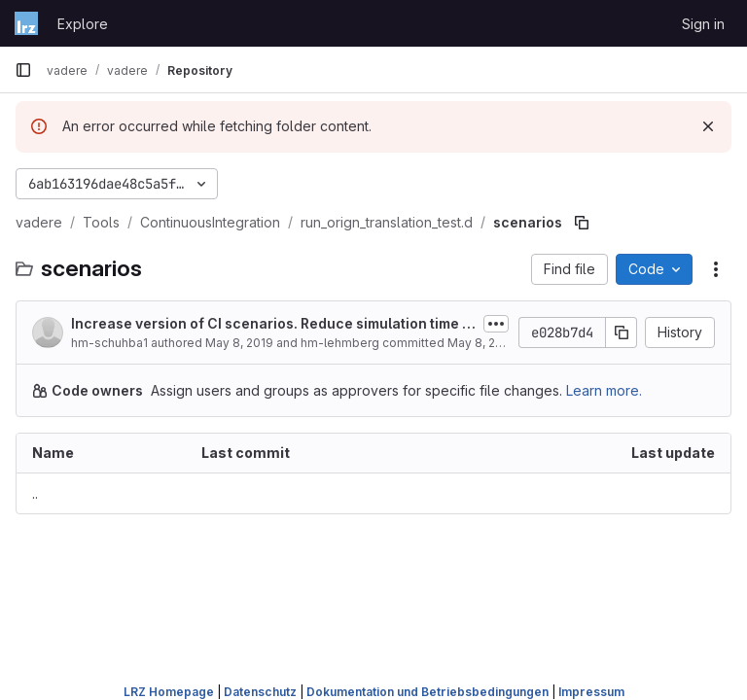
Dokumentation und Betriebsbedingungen (427, 692)
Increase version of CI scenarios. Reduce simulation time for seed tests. (269, 324)
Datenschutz (260, 692)
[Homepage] (26, 23)
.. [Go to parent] (35, 493)
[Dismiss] (708, 126)
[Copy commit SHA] (622, 332)
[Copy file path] (582, 223)
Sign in (703, 24)
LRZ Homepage (169, 692)
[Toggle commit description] (496, 324)
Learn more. (604, 390)
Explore (83, 24)
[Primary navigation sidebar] (23, 70)
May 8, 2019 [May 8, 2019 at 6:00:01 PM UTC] (239, 343)
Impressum (591, 692)
